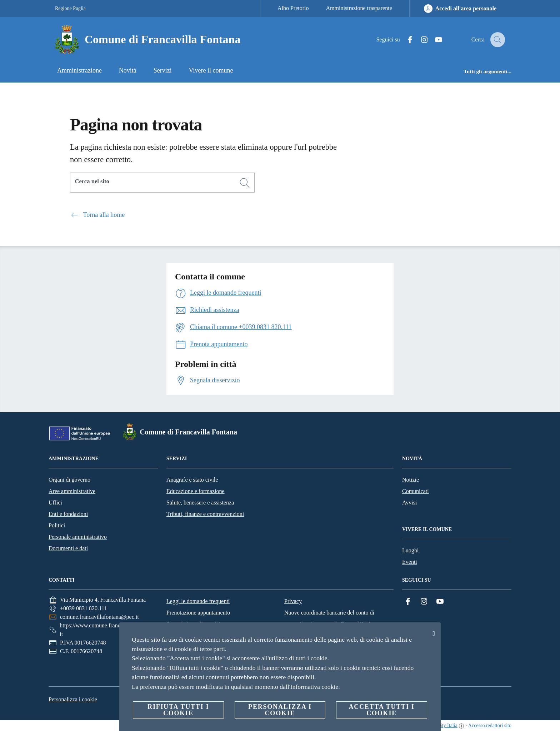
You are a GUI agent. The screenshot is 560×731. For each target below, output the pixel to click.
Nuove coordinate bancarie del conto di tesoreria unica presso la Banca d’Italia (329, 618)
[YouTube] (433, 40)
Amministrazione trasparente (359, 8)
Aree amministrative (72, 491)
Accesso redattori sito (490, 725)
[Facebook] (405, 40)
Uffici (55, 503)
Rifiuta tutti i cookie (178, 710)
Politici (57, 525)
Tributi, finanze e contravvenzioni (205, 514)
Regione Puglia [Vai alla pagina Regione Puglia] (70, 8)
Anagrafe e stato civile (192, 480)
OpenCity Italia (442, 725)
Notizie (411, 480)
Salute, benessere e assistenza (200, 503)
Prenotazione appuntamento (198, 613)
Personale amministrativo (78, 537)
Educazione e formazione (196, 491)
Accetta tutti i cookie (381, 710)
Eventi (410, 562)
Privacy (293, 601)
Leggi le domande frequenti (198, 601)
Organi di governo (69, 480)
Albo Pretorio (293, 8)
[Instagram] (419, 40)
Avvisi (409, 503)
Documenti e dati (68, 548)
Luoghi (410, 550)
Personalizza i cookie (73, 699)
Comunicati (416, 491)
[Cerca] (496, 40)
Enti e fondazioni (68, 514)
